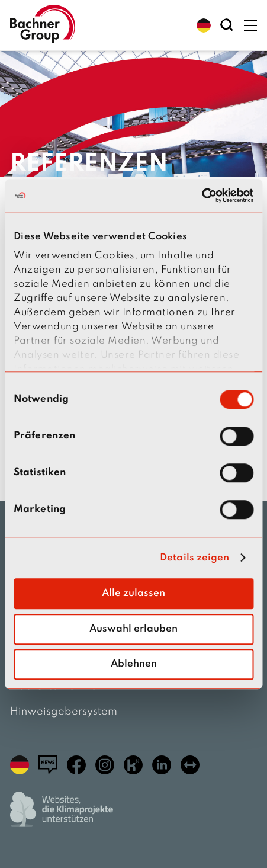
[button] (204, 25)
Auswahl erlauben (133, 629)
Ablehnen (134, 664)
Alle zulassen (133, 593)
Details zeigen (194, 558)
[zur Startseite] (43, 25)
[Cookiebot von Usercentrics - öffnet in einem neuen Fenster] (202, 196)
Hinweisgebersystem (64, 712)
